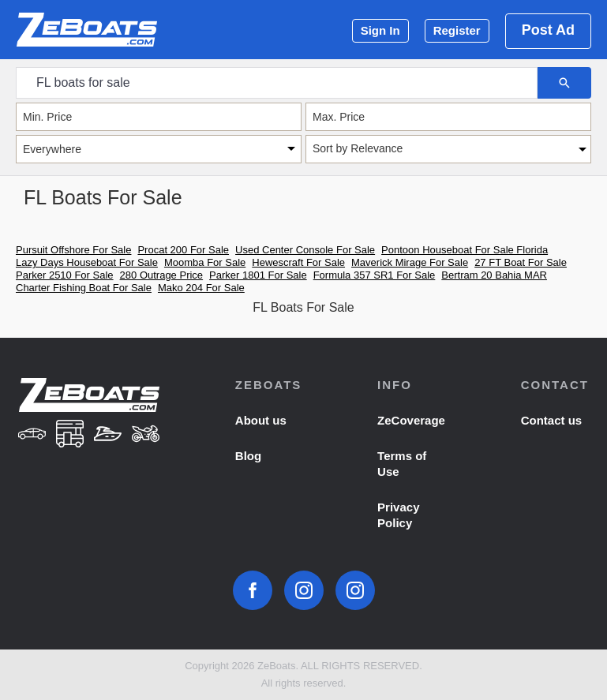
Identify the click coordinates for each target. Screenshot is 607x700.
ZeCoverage (411, 420)
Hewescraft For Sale (298, 262)
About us (261, 420)
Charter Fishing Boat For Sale (84, 288)
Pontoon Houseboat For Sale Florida (465, 250)
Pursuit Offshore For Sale (73, 250)
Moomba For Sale (205, 262)
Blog (248, 456)
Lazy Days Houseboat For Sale (87, 262)
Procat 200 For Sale (183, 250)
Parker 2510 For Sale (65, 275)
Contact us (552, 420)
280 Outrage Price (162, 275)
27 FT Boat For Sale (521, 262)
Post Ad (548, 30)
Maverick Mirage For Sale (410, 262)
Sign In (380, 30)
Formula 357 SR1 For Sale (375, 275)
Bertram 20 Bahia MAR (494, 275)
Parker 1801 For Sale (258, 275)
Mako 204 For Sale (201, 288)
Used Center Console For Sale (305, 250)
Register (457, 30)
